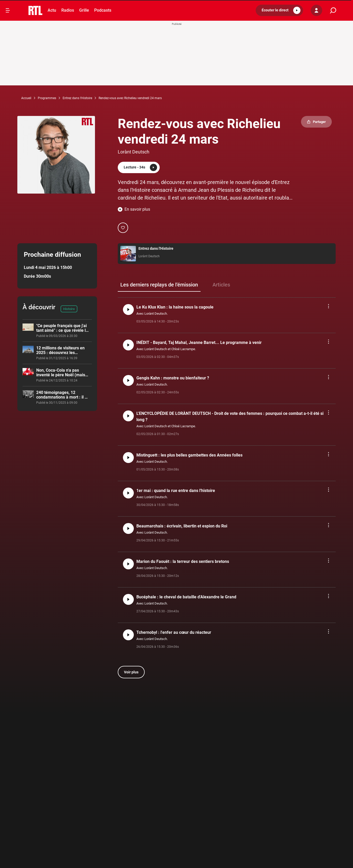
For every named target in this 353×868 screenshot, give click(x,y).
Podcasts (103, 10)
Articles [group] (221, 285)
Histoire (69, 309)
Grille (84, 10)
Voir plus (131, 672)
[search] (333, 10)
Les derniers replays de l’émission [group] (159, 285)
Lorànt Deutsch (134, 152)
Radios (68, 10)
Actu (52, 10)
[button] (279, 10)
